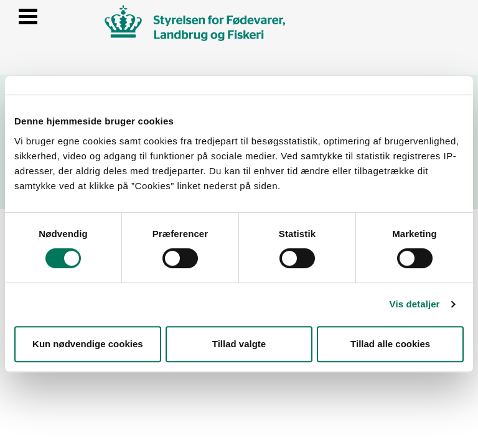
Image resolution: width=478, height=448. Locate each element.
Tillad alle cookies (390, 344)
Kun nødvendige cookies (88, 344)
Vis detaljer (415, 304)
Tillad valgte (239, 344)
